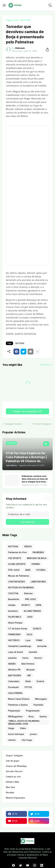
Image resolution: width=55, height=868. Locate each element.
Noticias (28, 593)
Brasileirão (14, 599)
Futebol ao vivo (13, 777)
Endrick (40, 681)
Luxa (28, 640)
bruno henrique (16, 734)
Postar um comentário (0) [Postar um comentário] (27, 411)
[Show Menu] (4, 5)
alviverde (42, 646)
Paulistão (38, 705)
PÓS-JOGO (14, 570)
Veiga (11, 728)
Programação (33, 711)
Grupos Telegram (14, 755)
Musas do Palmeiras (19, 576)
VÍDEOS (28, 546)
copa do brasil (16, 652)
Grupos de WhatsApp (16, 766)
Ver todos (45, 365)
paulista (12, 658)
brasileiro (13, 611)
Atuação (31, 670)
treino (25, 658)
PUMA (39, 640)
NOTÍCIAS (26, 20)
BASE (28, 570)
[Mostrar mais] (38, 352)
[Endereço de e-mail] (27, 514)
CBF (29, 675)
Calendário (14, 681)
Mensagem (41, 699)
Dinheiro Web (12, 782)
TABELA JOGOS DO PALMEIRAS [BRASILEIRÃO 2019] (24, 722)
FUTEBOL (41, 570)
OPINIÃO (36, 564)
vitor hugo (27, 740)
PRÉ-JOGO (31, 599)
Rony (31, 716)
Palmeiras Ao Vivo (17, 552)
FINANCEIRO (14, 634)
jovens (33, 734)
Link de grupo (13, 761)
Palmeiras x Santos (18, 705)
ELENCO (37, 629)
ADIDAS (12, 664)
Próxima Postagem (42, 424)
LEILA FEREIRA (15, 693)
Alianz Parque (15, 623)
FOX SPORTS (15, 558)
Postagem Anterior (13, 424)
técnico (38, 658)
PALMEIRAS (38, 552)
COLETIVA (13, 593)
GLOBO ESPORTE (17, 564)
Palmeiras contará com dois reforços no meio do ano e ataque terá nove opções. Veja (35, 479)
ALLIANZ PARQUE (32, 611)
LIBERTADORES (38, 582)
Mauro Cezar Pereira (19, 699)
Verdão (12, 605)
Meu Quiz (10, 787)
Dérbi (28, 681)
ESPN (38, 605)
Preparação (14, 711)
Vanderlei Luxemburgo (20, 646)
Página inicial (12, 20)
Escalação (13, 687)
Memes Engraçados (15, 798)
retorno (12, 740)
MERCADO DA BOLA (37, 558)
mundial (33, 652)
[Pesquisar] (50, 5)
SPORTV (26, 605)
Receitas (10, 792)
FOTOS (28, 687)
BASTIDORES (15, 675)
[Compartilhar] (46, 50)
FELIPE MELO (15, 617)
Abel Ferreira (28, 664)
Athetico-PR (14, 670)
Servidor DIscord (14, 771)
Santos (43, 716)
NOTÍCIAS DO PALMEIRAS (21, 587)
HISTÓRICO (14, 640)
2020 (30, 617)
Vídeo (23, 728)
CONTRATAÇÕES (17, 582)
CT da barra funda (18, 629)
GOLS (29, 634)
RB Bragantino (15, 716)
